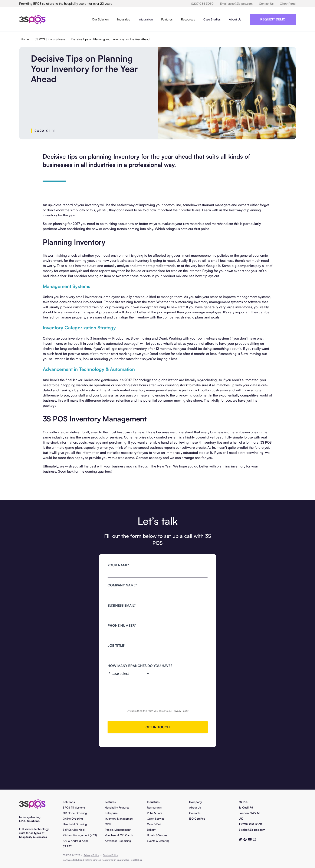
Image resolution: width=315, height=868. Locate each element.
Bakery (151, 830)
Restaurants (154, 807)
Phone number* (122, 625)
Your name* (118, 565)
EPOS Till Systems (74, 807)
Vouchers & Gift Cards (119, 835)
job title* (117, 645)
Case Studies (212, 19)
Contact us (144, 458)
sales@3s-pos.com (253, 830)
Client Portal (288, 4)
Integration (146, 19)
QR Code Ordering (75, 813)
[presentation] (158, 692)
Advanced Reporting (118, 841)
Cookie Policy (111, 855)
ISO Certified (197, 819)
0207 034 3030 (202, 4)
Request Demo (273, 19)
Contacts (195, 813)
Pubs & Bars (155, 813)
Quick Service (156, 819)
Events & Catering (158, 841)
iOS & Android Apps (76, 841)
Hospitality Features (117, 807)
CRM (108, 824)
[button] (100, 19)
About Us (235, 19)
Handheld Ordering (75, 824)
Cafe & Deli (154, 824)
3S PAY (67, 846)
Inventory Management (119, 819)
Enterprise (111, 813)
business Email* (122, 605)
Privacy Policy (181, 711)
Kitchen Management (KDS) (80, 835)
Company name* (122, 585)
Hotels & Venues (157, 835)
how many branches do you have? (140, 666)
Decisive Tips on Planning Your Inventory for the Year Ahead (110, 39)
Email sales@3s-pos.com (236, 4)
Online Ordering (73, 819)
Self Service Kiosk (74, 830)
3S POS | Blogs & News (50, 39)
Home (25, 39)
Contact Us (266, 4)
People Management (118, 830)
